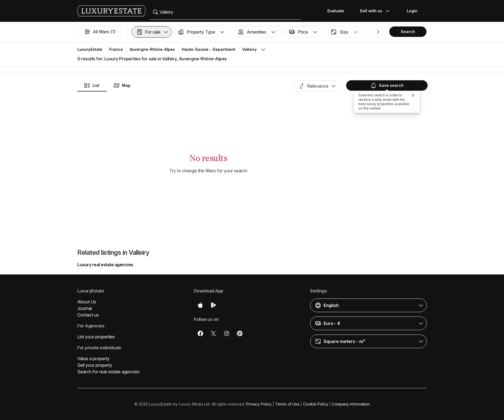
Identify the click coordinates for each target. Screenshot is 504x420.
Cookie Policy (316, 404)
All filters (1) (100, 32)
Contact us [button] (88, 315)
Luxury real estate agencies (105, 265)
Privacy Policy (259, 404)
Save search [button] (387, 85)
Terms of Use (287, 404)
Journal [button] (85, 308)
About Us (87, 302)
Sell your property (95, 365)
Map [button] (122, 85)
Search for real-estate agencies (108, 372)
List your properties (96, 337)
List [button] (92, 85)
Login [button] (412, 11)
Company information (351, 404)
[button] (152, 32)
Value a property (93, 359)
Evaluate (336, 11)
